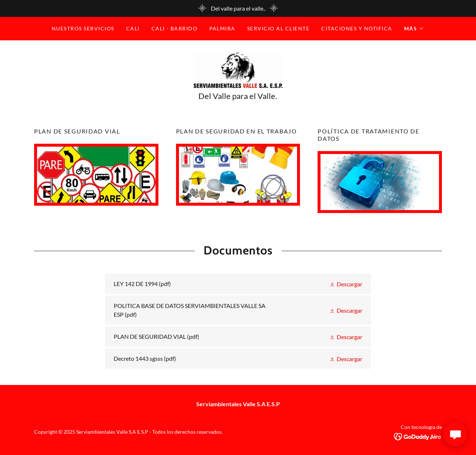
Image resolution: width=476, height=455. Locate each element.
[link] (238, 69)
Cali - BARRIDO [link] (175, 28)
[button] (414, 29)
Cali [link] (133, 28)
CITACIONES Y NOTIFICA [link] (357, 28)
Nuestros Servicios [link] (83, 28)
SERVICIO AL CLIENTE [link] (278, 28)
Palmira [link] (223, 28)
